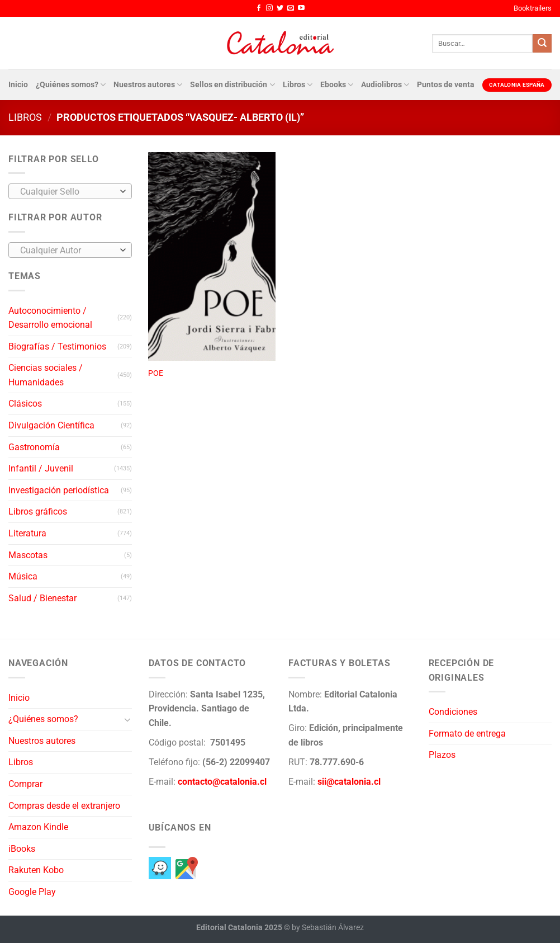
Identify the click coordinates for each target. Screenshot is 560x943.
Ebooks (337, 85)
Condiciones (453, 712)
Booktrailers (533, 8)
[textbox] (67, 192)
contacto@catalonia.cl (222, 782)
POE (156, 373)
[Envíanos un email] (291, 8)
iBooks (22, 849)
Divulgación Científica (51, 425)
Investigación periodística (59, 490)
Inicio (18, 85)
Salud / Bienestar (42, 598)
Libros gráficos (38, 511)
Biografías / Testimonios (57, 346)
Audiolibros (385, 85)
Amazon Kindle (38, 827)
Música (23, 576)
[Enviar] (542, 44)
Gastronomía (34, 447)
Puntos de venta (446, 85)
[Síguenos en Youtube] (301, 8)
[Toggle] (127, 719)
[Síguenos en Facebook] (259, 8)
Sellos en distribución (232, 85)
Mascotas (28, 555)
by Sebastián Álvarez (328, 928)
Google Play (32, 892)
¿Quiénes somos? (71, 85)
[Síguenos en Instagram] (269, 8)
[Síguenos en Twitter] (280, 8)
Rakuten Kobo (36, 870)
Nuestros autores (148, 85)
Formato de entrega (467, 734)
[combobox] (70, 191)
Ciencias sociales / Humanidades (46, 375)
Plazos (442, 755)
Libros (298, 85)
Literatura (27, 533)
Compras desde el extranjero (64, 806)
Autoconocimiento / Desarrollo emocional (50, 318)
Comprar (25, 784)
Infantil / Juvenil (41, 468)
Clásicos (25, 404)
